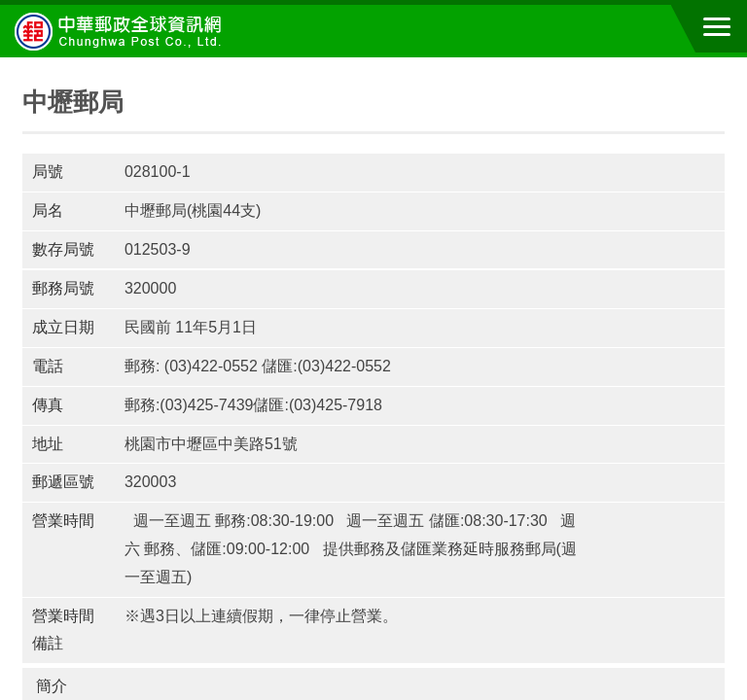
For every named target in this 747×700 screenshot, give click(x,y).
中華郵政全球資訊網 (122, 31)
